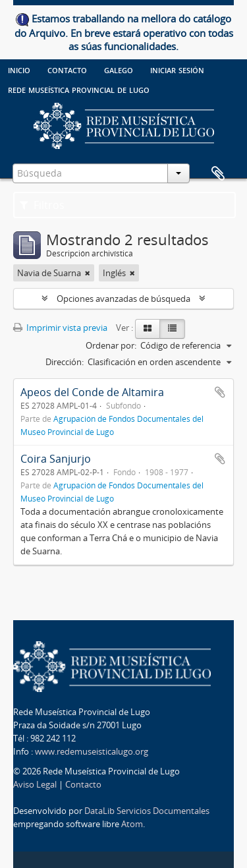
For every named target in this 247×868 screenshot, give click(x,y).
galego (119, 69)
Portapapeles (218, 174)
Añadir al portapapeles (220, 392)
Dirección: (65, 362)
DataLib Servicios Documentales (147, 811)
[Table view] (172, 329)
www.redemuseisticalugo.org (92, 751)
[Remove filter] (88, 273)
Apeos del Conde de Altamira (92, 392)
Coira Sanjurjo (56, 459)
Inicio (19, 69)
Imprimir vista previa (60, 328)
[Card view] (148, 329)
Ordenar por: (111, 345)
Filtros (42, 205)
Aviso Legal (35, 784)
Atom (132, 824)
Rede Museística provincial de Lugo (79, 89)
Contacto (67, 69)
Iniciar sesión (177, 69)
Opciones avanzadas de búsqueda (123, 299)
